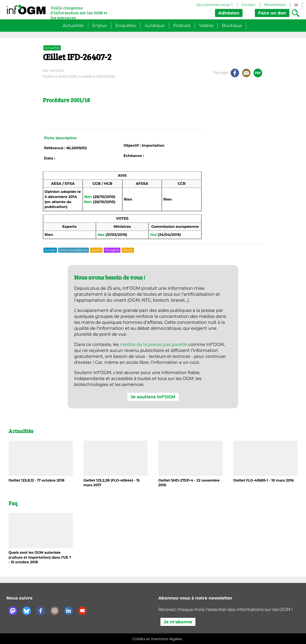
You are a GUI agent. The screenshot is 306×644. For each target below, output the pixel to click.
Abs (101, 235)
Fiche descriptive (60, 138)
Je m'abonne (178, 622)
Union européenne (74, 250)
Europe (50, 250)
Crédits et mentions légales (157, 639)
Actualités (73, 26)
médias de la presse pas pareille (153, 344)
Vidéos (206, 26)
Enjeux (100, 26)
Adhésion (229, 13)
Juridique (155, 26)
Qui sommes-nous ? (215, 5)
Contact (249, 5)
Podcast (182, 26)
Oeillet (96, 250)
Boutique (232, 26)
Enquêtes (126, 26)
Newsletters (275, 5)
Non (88, 197)
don (272, 13)
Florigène (112, 250)
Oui (153, 235)
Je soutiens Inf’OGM (153, 397)
